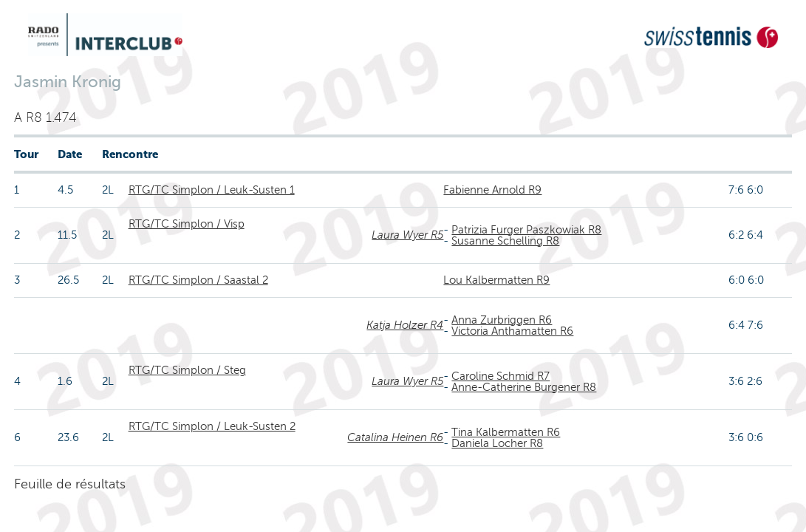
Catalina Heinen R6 (395, 437)
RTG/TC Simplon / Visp (187, 224)
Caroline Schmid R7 (501, 376)
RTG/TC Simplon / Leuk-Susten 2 (212, 426)
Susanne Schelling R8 (505, 241)
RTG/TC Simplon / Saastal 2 (198, 280)
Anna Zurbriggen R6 (502, 320)
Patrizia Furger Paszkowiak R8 (526, 230)
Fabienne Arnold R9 (492, 190)
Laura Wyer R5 (407, 235)
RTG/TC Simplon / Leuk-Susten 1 (212, 190)
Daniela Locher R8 (497, 443)
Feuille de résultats (70, 484)
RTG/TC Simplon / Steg (187, 370)
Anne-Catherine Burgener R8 (524, 387)
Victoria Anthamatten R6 (512, 331)
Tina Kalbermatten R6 (506, 432)
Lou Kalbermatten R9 (496, 280)
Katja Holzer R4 (405, 325)
